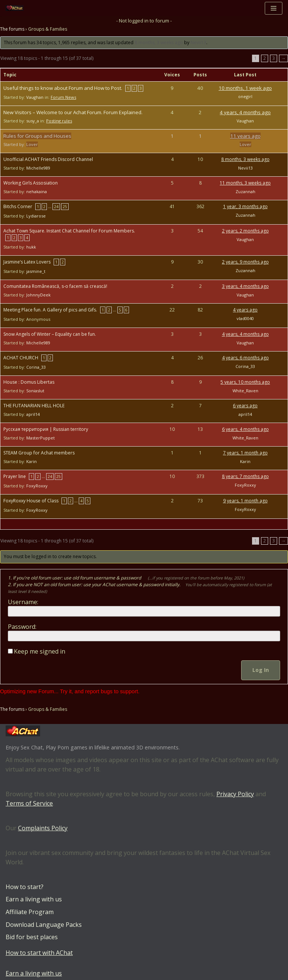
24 (56, 207)
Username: (23, 602)
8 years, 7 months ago (245, 476)
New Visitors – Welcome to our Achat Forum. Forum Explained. (73, 112)
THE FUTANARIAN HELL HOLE (34, 406)
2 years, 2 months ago (245, 231)
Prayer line (15, 476)
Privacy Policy (235, 794)
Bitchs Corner (18, 206)
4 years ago (245, 310)
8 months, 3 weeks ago (159, 42)
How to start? (25, 887)
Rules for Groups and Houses (37, 136)
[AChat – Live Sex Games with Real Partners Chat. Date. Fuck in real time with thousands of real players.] (16, 8)
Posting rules (59, 121)
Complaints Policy (43, 828)
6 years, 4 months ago (245, 429)
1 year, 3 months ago (245, 206)
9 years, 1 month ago (245, 501)
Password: (22, 627)
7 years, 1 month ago (245, 453)
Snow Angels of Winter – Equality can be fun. (50, 334)
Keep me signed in (40, 651)
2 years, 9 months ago (245, 262)
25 (65, 207)
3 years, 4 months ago (245, 286)
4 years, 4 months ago (245, 112)
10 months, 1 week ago (245, 88)
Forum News (63, 97)
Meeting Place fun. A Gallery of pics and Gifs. (50, 310)
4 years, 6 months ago (245, 358)
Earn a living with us (34, 900)
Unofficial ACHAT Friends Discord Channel (48, 159)
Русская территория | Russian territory (46, 429)
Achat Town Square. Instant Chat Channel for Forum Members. (69, 231)
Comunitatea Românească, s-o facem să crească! (55, 286)
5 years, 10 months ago (245, 382)
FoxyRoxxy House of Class (31, 501)
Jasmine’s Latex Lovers (27, 262)
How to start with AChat (39, 953)
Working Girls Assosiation (31, 183)
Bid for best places (32, 937)
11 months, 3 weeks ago (245, 183)
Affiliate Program (30, 912)
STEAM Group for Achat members (39, 453)
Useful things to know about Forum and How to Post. (63, 88)
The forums (12, 29)
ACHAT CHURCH (21, 358)
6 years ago (245, 406)
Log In (261, 670)
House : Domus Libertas (29, 382)
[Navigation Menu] (274, 8)
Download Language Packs (44, 925)
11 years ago (245, 136)
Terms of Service (29, 804)
